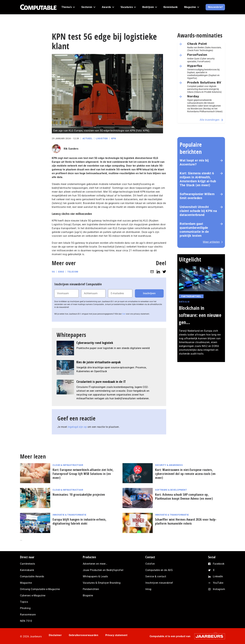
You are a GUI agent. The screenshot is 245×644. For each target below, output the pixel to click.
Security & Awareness (169, 465)
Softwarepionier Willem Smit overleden (197, 196)
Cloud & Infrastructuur (68, 465)
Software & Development (171, 490)
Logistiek (102, 138)
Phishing (25, 608)
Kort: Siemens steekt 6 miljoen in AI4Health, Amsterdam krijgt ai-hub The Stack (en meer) (198, 179)
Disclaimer (55, 635)
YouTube (218, 583)
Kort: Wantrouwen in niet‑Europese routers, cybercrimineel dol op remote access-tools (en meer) (185, 474)
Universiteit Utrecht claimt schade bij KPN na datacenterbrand (198, 211)
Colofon (150, 564)
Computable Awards (32, 576)
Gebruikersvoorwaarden (84, 635)
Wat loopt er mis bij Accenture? (194, 162)
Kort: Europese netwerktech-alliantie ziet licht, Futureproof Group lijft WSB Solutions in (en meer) (83, 474)
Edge (61, 272)
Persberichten (91, 589)
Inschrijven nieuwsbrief (159, 583)
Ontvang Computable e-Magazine (40, 589)
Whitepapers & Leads (95, 576)
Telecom (73, 272)
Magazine (26, 583)
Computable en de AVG (159, 570)
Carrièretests (28, 564)
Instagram (219, 589)
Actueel (88, 138)
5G (53, 272)
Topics (24, 602)
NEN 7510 (26, 621)
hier (124, 314)
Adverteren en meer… (95, 564)
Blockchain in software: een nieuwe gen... (200, 315)
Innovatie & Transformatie (70, 515)
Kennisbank (27, 570)
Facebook (219, 564)
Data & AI (184, 302)
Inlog (148, 589)
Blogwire (88, 595)
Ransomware (28, 615)
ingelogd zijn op (77, 427)
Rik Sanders (71, 149)
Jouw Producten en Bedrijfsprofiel (103, 570)
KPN (114, 138)
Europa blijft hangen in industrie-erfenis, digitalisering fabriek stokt (79, 521)
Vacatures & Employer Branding (102, 583)
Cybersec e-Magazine (33, 595)
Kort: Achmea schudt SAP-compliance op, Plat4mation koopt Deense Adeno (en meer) (184, 496)
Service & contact (156, 576)
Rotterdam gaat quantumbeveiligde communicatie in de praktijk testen (194, 230)
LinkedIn (218, 576)
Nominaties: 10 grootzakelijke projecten (79, 495)
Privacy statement (116, 635)
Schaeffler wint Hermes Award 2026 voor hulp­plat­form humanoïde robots (186, 521)
